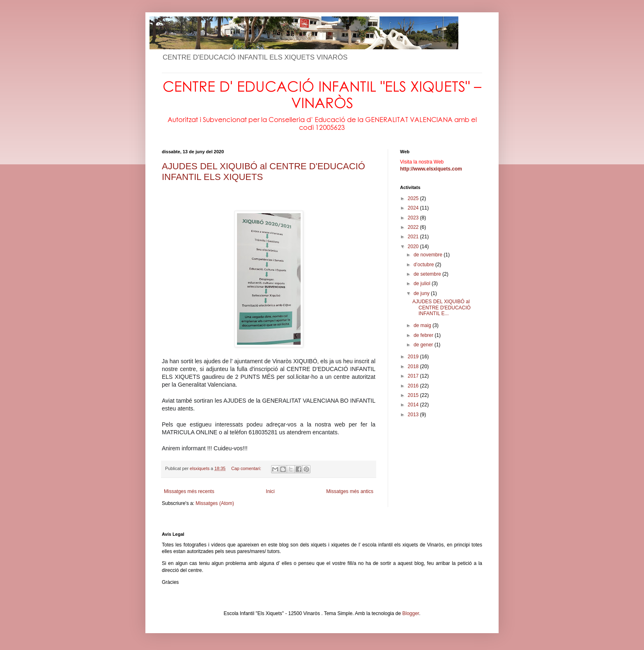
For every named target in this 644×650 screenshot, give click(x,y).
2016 (414, 386)
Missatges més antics (350, 491)
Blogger (411, 613)
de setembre (428, 274)
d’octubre (424, 265)
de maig (423, 325)
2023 (414, 218)
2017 (414, 376)
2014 (414, 405)
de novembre (429, 255)
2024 (414, 208)
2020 (414, 247)
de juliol (423, 284)
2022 (414, 227)
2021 (414, 237)
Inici (270, 491)
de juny (422, 293)
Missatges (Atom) (215, 503)
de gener (424, 345)
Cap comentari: (247, 468)
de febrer (424, 335)
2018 (414, 366)
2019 (414, 357)
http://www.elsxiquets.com (431, 169)
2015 (414, 395)
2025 (414, 198)
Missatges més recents (189, 491)
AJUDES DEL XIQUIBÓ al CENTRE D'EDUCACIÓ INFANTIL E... (442, 308)
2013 (414, 415)
